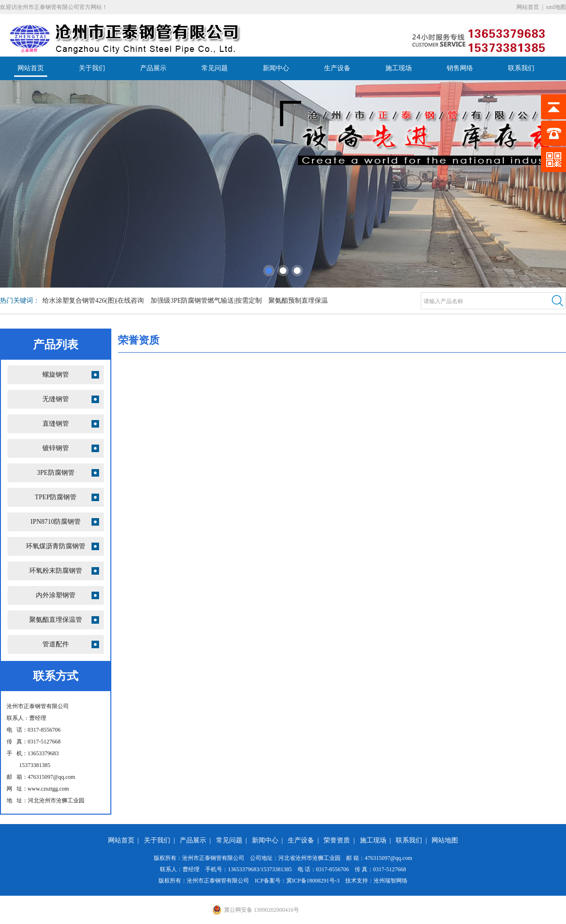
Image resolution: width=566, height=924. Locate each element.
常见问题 (215, 68)
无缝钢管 (56, 399)
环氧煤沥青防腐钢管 (56, 546)
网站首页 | (125, 840)
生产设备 (337, 68)
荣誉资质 (337, 840)
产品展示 (153, 68)
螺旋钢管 (56, 375)
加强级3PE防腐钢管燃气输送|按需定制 (206, 301)
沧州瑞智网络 (391, 881)
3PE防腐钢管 (55, 473)
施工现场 (399, 68)
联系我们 (521, 68)
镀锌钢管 (56, 448)
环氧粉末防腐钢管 (56, 571)
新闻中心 (276, 68)
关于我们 (92, 68)
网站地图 (445, 840)
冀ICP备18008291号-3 (313, 881)
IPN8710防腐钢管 (56, 522)
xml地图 (556, 7)
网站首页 (528, 7)
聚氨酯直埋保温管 (56, 620)
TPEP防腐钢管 (56, 497)
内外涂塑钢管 (56, 595)
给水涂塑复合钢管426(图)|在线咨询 (93, 301)
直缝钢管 (56, 424)
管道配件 (56, 644)
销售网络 (460, 68)
